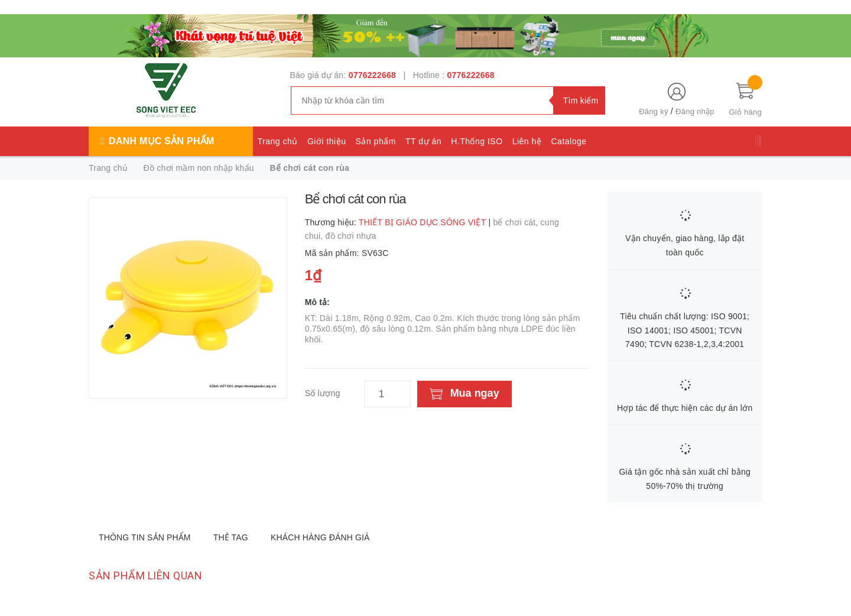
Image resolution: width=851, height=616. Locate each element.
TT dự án (423, 141)
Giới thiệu (327, 141)
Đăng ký (653, 111)
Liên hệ (527, 141)
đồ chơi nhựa (351, 236)
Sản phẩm (376, 141)
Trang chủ (278, 141)
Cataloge (569, 141)
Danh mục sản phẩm (161, 141)
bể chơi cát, (517, 222)
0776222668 (372, 75)
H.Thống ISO (477, 141)
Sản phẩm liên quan (145, 576)
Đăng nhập (695, 111)
